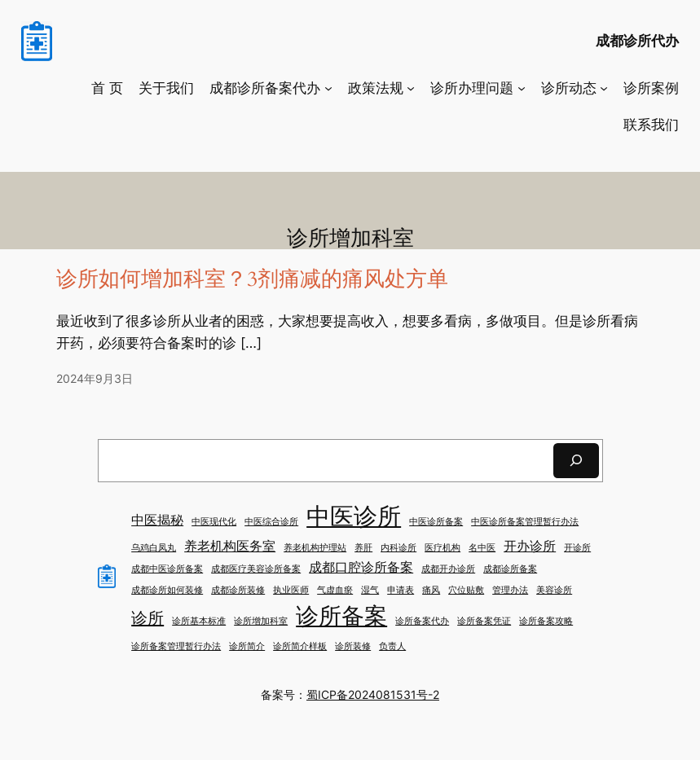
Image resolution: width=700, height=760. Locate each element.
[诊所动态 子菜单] (604, 88)
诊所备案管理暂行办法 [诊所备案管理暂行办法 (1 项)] (176, 646)
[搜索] (576, 461)
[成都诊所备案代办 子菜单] (328, 88)
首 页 (107, 88)
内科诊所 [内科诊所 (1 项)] (398, 548)
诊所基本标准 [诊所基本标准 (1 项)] (199, 621)
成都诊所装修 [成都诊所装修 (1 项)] (238, 590)
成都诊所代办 (637, 41)
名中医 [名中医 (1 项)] (482, 548)
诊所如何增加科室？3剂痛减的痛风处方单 (252, 280)
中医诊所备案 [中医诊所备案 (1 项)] (436, 522)
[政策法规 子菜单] (411, 88)
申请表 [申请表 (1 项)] (401, 590)
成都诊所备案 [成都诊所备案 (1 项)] (510, 569)
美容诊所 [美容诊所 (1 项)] (554, 590)
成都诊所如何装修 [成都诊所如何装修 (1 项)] (167, 590)
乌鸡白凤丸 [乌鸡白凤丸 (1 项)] (154, 548)
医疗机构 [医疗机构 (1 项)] (442, 548)
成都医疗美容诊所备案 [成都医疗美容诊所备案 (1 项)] (256, 569)
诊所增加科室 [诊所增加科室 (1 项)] (261, 621)
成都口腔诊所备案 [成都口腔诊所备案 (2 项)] (361, 567)
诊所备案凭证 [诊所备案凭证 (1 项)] (484, 621)
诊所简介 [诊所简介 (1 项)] (247, 646)
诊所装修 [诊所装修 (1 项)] (353, 646)
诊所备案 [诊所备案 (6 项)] (341, 616)
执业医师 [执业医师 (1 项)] (291, 590)
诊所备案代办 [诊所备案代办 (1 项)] (422, 621)
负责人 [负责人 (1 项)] (392, 646)
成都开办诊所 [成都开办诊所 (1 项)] (448, 569)
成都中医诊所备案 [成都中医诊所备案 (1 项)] (167, 569)
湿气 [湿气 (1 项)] (370, 590)
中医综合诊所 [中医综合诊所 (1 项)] (271, 522)
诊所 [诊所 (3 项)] (147, 618)
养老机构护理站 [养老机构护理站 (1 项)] (315, 548)
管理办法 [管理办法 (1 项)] (510, 590)
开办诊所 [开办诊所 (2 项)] (530, 546)
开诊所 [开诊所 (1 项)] (577, 548)
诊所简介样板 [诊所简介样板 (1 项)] (300, 646)
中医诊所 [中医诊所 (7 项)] (354, 516)
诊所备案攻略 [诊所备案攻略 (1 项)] (546, 621)
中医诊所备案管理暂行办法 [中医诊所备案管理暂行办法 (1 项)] (525, 522)
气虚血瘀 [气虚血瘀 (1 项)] (335, 590)
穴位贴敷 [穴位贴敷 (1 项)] (466, 590)
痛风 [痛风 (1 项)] (431, 590)
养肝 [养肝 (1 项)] (363, 548)
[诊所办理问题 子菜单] (522, 88)
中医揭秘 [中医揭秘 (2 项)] (157, 520)
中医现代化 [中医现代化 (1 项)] (214, 522)
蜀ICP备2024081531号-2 (373, 694)
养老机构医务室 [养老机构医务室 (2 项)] (230, 546)
